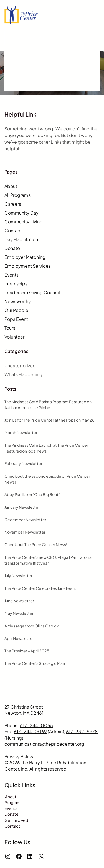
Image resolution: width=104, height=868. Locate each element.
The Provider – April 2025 (27, 651)
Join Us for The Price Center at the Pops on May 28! (50, 420)
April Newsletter (19, 638)
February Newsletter (23, 463)
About (11, 186)
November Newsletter (25, 532)
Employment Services (28, 266)
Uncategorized (20, 365)
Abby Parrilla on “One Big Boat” (32, 494)
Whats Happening (23, 374)
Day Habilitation (21, 239)
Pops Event (16, 319)
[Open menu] (96, 15)
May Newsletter (19, 613)
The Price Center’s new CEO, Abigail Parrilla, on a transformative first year (48, 560)
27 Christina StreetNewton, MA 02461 (24, 710)
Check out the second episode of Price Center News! (47, 479)
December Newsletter (25, 520)
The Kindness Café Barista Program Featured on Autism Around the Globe (48, 405)
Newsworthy (18, 301)
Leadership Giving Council (32, 292)
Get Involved (16, 820)
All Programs (17, 195)
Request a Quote (29, 38)
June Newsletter (19, 601)
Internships (16, 284)
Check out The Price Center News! (36, 544)
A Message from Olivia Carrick (32, 626)
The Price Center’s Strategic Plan (35, 663)
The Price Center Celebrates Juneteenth (41, 588)
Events (12, 275)
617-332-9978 (82, 731)
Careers (13, 204)
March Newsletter (21, 432)
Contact (13, 230)
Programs (13, 802)
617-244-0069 (30, 731)
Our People (16, 310)
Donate (12, 248)
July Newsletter (18, 575)
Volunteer (14, 337)
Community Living (24, 222)
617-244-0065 (36, 725)
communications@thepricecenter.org (44, 744)
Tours (10, 328)
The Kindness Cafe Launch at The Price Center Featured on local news (46, 448)
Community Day (21, 213)
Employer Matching (25, 257)
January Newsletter (22, 507)
